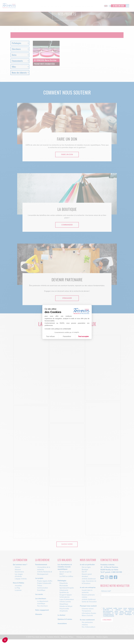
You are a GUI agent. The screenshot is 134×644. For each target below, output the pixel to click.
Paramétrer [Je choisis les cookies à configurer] (67, 336)
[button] (5, 640)
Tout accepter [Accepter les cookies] (84, 336)
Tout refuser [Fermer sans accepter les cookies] (51, 336)
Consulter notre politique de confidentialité (58, 329)
